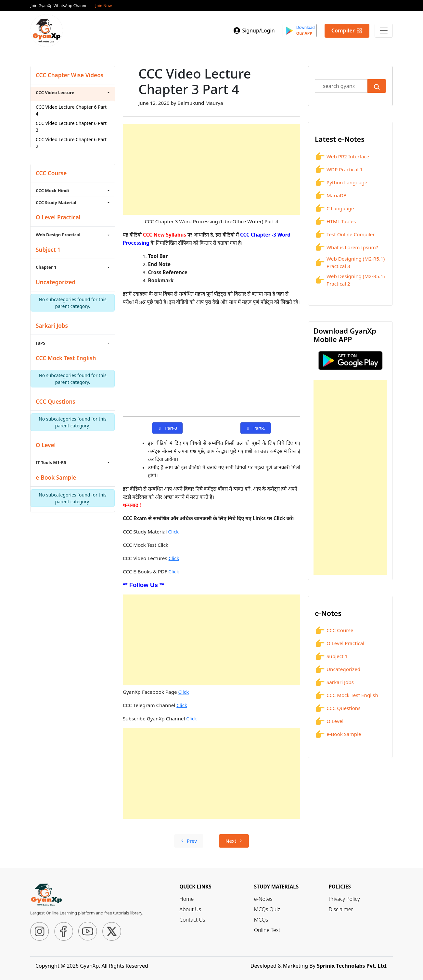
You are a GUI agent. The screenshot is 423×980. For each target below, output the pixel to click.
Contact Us (192, 920)
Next (234, 841)
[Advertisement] (211, 169)
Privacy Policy (344, 899)
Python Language (341, 182)
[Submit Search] (377, 86)
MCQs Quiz (267, 910)
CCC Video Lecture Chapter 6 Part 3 (71, 127)
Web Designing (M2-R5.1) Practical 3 (350, 262)
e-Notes (263, 899)
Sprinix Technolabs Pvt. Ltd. (352, 966)
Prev (189, 841)
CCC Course (334, 631)
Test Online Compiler (345, 234)
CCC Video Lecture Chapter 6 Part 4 (71, 110)
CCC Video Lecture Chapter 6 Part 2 (71, 143)
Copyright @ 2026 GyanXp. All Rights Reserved (92, 966)
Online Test (267, 930)
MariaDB (331, 195)
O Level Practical (340, 643)
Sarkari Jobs (334, 682)
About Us (190, 910)
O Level (329, 721)
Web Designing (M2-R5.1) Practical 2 (350, 280)
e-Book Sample (338, 734)
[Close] (389, 6)
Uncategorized (338, 669)
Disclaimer (341, 910)
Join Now (103, 6)
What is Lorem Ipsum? (346, 247)
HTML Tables (335, 221)
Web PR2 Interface (342, 156)
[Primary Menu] (384, 31)
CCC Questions (338, 708)
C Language (334, 208)
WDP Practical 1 (339, 169)
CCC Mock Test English (346, 695)
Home (186, 899)
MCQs (261, 920)
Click (173, 532)
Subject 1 (331, 656)
